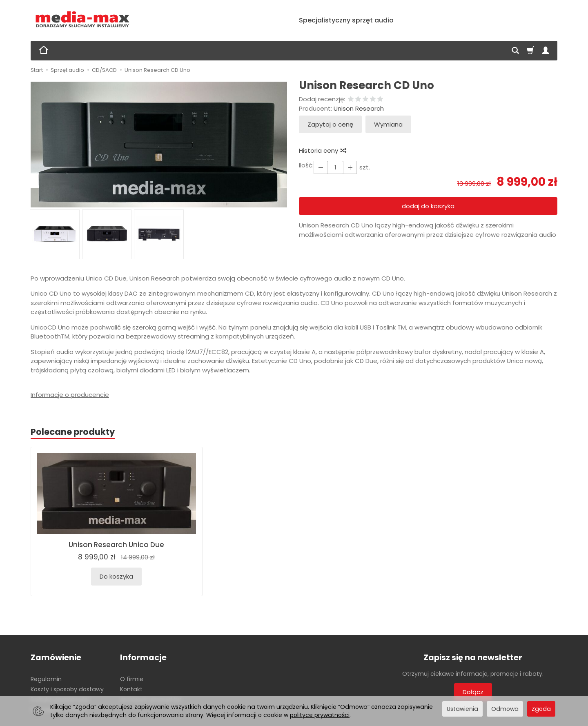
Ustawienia (462, 709)
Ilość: (306, 165)
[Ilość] (335, 167)
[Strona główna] (83, 19)
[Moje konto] (546, 51)
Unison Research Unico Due (116, 545)
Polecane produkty (73, 432)
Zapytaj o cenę (330, 124)
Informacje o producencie (70, 395)
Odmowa (505, 709)
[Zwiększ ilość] (321, 167)
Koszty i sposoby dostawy (67, 689)
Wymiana (388, 124)
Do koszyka (116, 576)
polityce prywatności (320, 715)
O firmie (132, 679)
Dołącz (473, 692)
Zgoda (541, 709)
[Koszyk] (530, 51)
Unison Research (359, 108)
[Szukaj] (515, 51)
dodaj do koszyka (428, 206)
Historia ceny (322, 150)
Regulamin (46, 679)
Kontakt (131, 689)
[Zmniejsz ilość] (350, 167)
